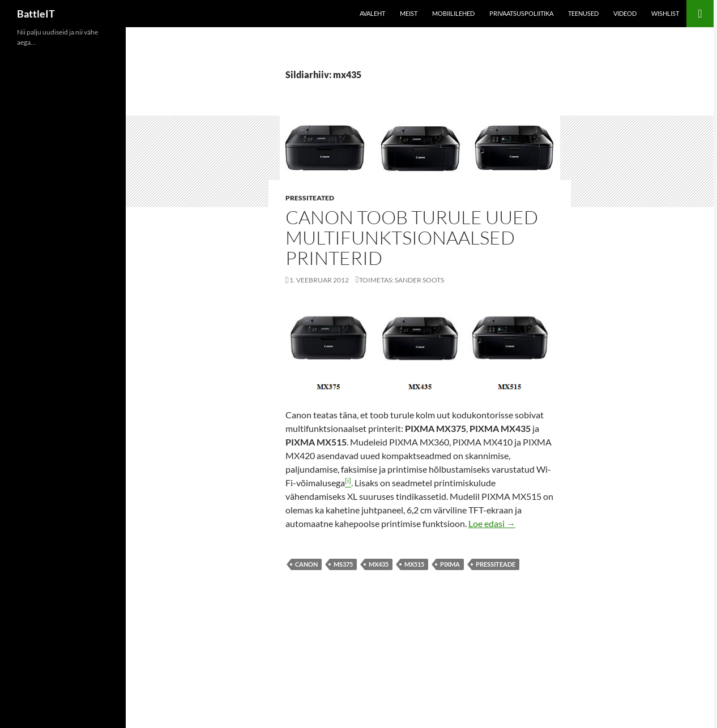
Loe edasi (492, 523)
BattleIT (36, 14)
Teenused (583, 13)
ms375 (343, 564)
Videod (625, 13)
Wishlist (665, 13)
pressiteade (496, 564)
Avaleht (372, 13)
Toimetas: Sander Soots (402, 280)
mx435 (379, 564)
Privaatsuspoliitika (521, 13)
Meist (409, 13)
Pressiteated (310, 198)
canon (306, 564)
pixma (450, 564)
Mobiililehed (453, 13)
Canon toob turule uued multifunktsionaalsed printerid (412, 237)
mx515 (414, 564)
